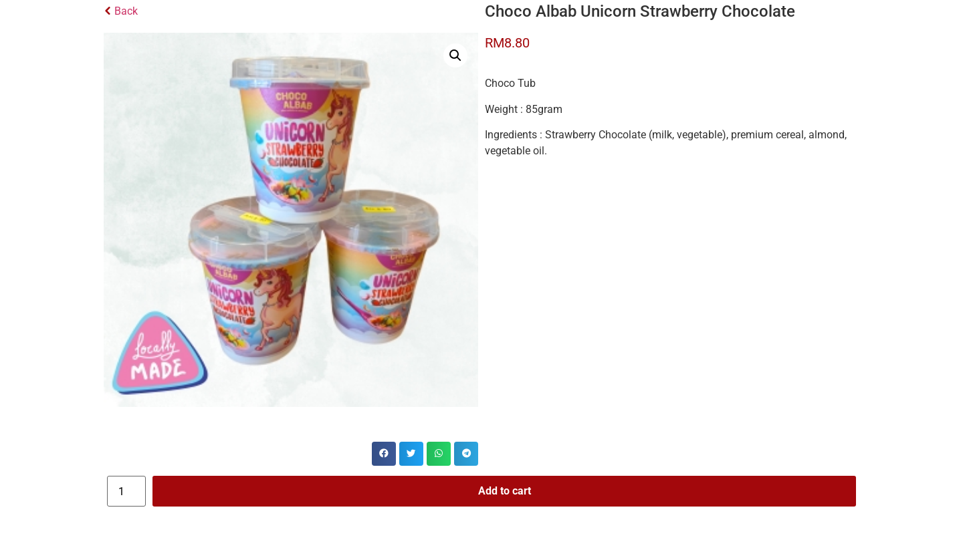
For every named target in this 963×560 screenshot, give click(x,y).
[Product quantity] (126, 491)
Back (121, 11)
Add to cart (505, 491)
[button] (455, 55)
